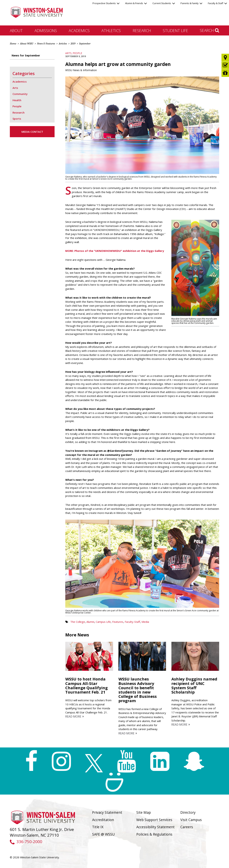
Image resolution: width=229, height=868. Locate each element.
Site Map (144, 812)
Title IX (98, 827)
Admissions (46, 30)
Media (145, 622)
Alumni (90, 622)
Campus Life (103, 622)
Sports (17, 119)
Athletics (111, 30)
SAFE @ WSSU (103, 834)
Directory (188, 812)
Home (13, 44)
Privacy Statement (107, 812)
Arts (68, 53)
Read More (75, 716)
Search (209, 30)
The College (78, 622)
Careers (187, 827)
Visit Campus (191, 820)
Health (17, 100)
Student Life (175, 30)
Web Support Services (154, 820)
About (16, 30)
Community (20, 94)
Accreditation (103, 820)
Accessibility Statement (155, 827)
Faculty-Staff (132, 622)
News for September (26, 55)
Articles (63, 44)
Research (142, 30)
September (85, 44)
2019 (73, 44)
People (77, 53)
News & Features (46, 44)
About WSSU (27, 44)
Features (118, 622)
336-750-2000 (26, 842)
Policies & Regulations (154, 834)
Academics (79, 30)
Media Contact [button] (32, 132)
